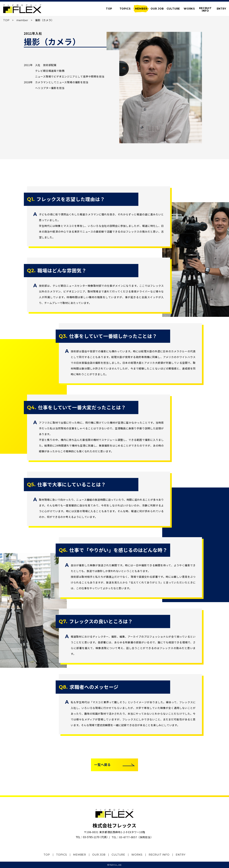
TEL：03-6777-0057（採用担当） (132, 837)
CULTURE (173, 9)
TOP (6, 20)
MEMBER (141, 9)
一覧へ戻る (102, 765)
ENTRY (222, 9)
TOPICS (125, 9)
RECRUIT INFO (159, 855)
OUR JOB (157, 9)
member (22, 20)
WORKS (189, 9)
